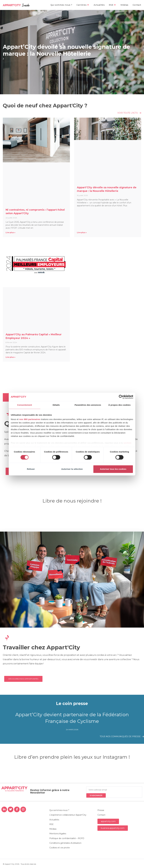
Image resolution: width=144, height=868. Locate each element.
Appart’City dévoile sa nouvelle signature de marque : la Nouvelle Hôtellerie (68, 50)
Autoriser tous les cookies (113, 469)
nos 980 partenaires (30, 419)
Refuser (31, 469)
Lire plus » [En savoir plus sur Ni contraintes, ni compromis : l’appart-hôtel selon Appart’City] (10, 232)
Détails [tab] (56, 405)
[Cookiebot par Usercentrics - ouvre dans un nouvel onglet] (121, 397)
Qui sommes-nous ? (59, 810)
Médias (53, 829)
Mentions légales (58, 834)
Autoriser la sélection (72, 469)
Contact (101, 815)
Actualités (54, 820)
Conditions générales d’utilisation (65, 844)
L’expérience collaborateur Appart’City (68, 815)
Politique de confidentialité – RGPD (67, 839)
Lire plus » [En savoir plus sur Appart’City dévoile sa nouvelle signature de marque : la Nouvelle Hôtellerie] (82, 232)
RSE (51, 825)
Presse (101, 810)
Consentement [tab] (25, 405)
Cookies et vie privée (60, 849)
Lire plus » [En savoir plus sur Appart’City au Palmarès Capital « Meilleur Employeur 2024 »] (10, 357)
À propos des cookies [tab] (120, 405)
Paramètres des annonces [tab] (88, 405)
